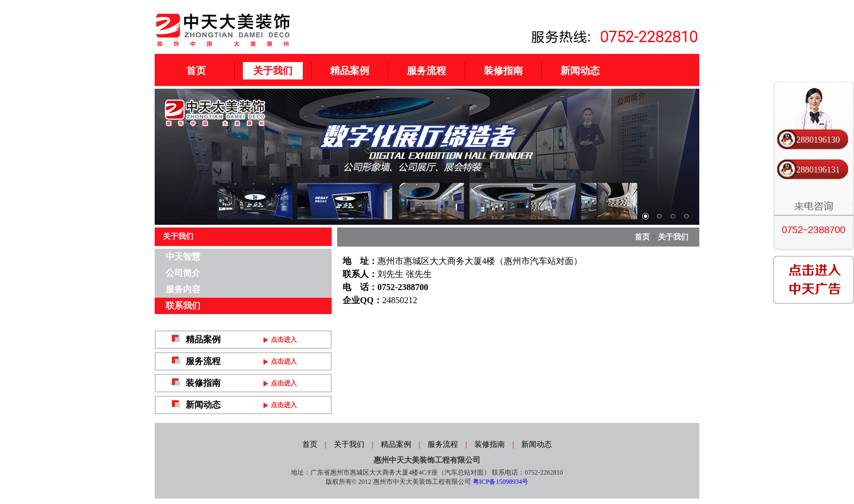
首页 (196, 71)
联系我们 (183, 306)
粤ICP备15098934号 (501, 482)
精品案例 (350, 71)
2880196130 (818, 140)
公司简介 (183, 273)
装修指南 (503, 71)
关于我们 (273, 71)
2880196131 (818, 170)
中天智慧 (183, 257)
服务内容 (183, 289)
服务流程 (426, 71)
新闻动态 (580, 71)
